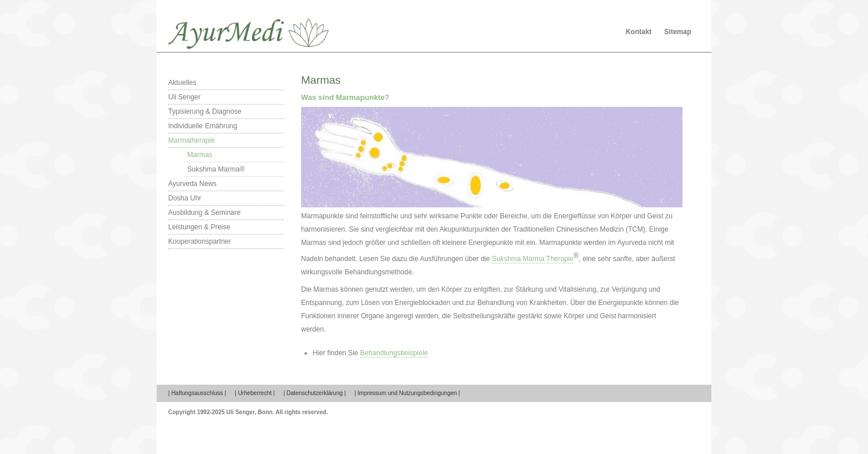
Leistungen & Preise (199, 227)
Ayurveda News (192, 184)
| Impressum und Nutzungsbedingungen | (407, 393)
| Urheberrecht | (255, 393)
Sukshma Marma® (216, 169)
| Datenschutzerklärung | (314, 393)
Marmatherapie (192, 140)
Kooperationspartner (200, 241)
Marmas (200, 155)
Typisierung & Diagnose (205, 111)
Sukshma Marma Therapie (533, 259)
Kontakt (639, 32)
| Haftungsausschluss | (197, 393)
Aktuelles (182, 83)
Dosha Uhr (185, 198)
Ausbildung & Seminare (204, 213)
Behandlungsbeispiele (394, 353)
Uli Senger (184, 97)
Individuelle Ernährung (203, 126)
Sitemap (678, 32)
